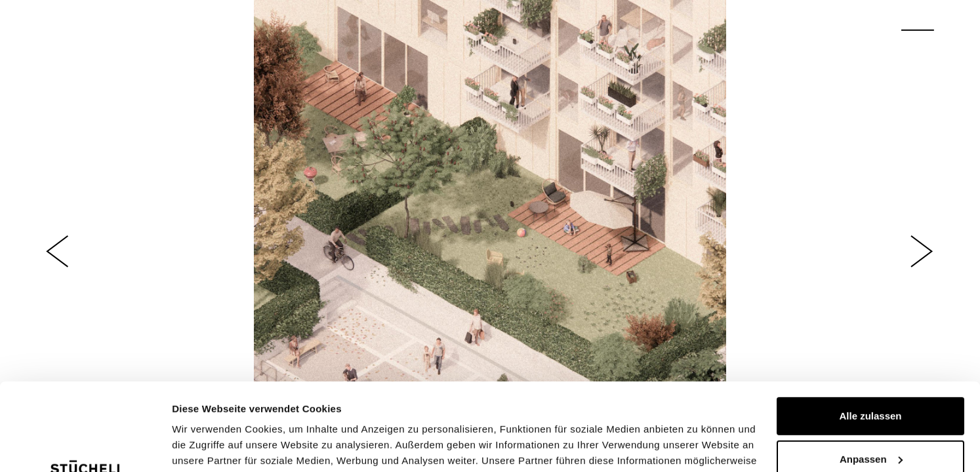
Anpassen (871, 377)
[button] (58, 251)
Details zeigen (205, 446)
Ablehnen (870, 420)
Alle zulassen (870, 334)
